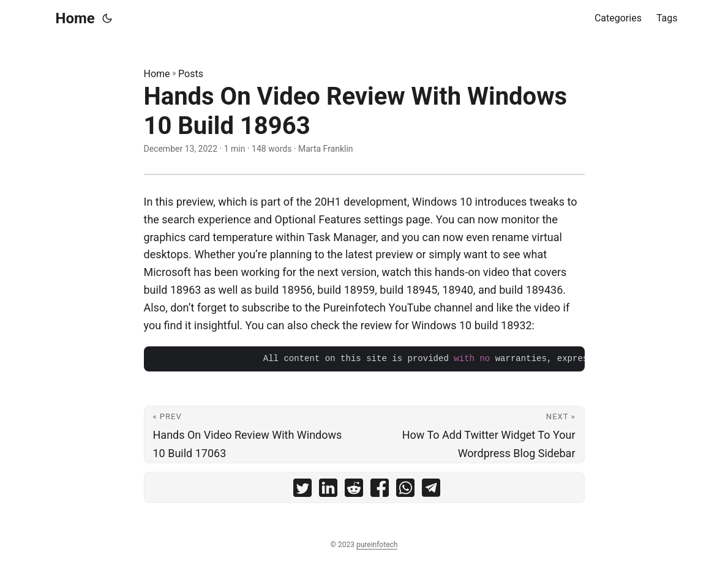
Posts (191, 74)
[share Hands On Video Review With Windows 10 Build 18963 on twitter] (302, 490)
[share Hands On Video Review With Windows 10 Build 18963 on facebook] (380, 490)
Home (75, 18)
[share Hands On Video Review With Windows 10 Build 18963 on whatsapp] (405, 490)
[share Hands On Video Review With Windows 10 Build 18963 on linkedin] (328, 490)
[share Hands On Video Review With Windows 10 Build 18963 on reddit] (354, 490)
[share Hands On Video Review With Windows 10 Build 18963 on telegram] (431, 490)
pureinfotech (377, 545)
